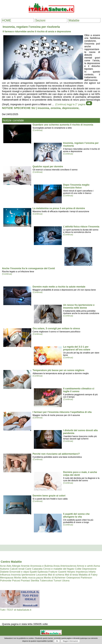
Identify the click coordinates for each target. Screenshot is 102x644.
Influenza (5, 575)
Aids (9, 566)
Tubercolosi (46, 581)
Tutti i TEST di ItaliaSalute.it (16, 610)
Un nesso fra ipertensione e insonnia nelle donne (79, 306)
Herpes (71, 572)
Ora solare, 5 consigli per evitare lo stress (56, 328)
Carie (28, 569)
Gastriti (62, 572)
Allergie (16, 566)
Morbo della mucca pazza (29, 578)
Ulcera (66, 581)
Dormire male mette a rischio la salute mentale (59, 287)
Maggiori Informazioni (70, 641)
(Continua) (38, 130)
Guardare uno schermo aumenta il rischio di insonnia (63, 125)
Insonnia (16, 575)
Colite (78, 569)
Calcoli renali (17, 569)
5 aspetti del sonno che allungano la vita (76, 515)
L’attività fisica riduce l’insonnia (81, 227)
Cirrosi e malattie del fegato (59, 569)
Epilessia (43, 572)
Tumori (57, 581)
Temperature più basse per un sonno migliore (58, 370)
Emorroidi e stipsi (19, 572)
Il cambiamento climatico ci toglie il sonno (79, 390)
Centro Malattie (11, 562)
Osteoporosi (73, 578)
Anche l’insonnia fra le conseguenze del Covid (28, 268)
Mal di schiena (56, 575)
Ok (57, 641)
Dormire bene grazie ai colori (49, 496)
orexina (56, 108)
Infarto (92, 572)
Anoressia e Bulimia (41, 566)
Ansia (56, 566)
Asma (97, 566)
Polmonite (6, 581)
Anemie (25, 566)
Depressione (89, 569)
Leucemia (42, 575)
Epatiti (33, 572)
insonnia (43, 108)
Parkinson (86, 578)
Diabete (4, 572)
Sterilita (35, 581)
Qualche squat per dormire (48, 167)
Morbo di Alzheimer (55, 578)
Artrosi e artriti (85, 566)
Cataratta (37, 569)
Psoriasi (25, 581)
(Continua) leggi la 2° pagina (70, 104)
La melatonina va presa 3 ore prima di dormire (59, 208)
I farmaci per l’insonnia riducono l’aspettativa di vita (62, 412)
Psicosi (16, 581)
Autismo (5, 569)
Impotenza (82, 572)
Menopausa (7, 578)
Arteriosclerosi (68, 566)
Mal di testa (71, 575)
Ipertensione (28, 575)
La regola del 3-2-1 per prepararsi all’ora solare (77, 348)
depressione (70, 108)
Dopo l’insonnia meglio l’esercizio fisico (76, 186)
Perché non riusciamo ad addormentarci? (56, 454)
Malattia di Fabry (88, 575)
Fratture (53, 572)
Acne (3, 566)
